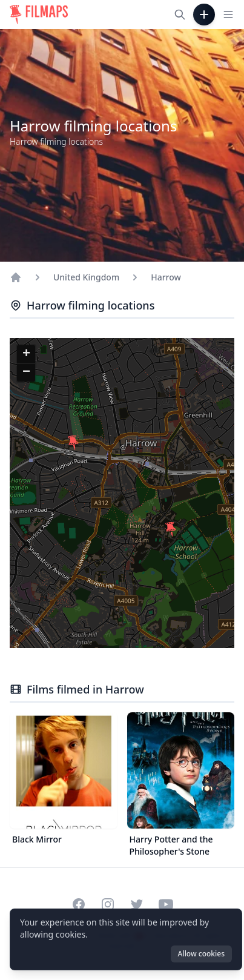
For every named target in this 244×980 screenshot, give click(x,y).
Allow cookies (201, 954)
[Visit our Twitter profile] (137, 904)
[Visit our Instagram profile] (108, 904)
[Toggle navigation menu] (228, 15)
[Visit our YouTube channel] (166, 904)
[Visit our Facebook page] (79, 904)
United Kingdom (86, 277)
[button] (171, 529)
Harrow (166, 277)
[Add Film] (204, 15)
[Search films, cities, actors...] (180, 15)
